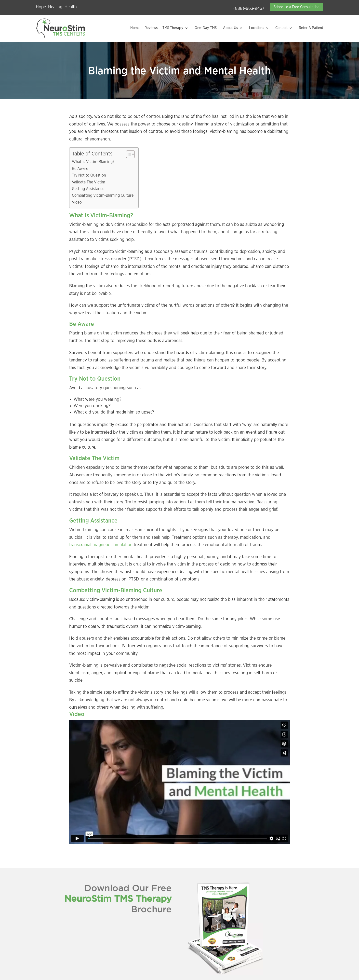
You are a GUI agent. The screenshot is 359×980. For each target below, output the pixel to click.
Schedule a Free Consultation (297, 7)
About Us (230, 28)
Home (135, 28)
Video (77, 202)
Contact (281, 28)
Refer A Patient (311, 28)
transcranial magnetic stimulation (101, 545)
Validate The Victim (88, 182)
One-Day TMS (206, 28)
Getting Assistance (88, 189)
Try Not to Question (89, 175)
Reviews (151, 28)
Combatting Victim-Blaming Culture (103, 195)
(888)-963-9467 (249, 9)
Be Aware (80, 169)
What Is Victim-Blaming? (93, 162)
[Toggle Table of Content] (128, 154)
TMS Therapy (173, 28)
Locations (257, 28)
